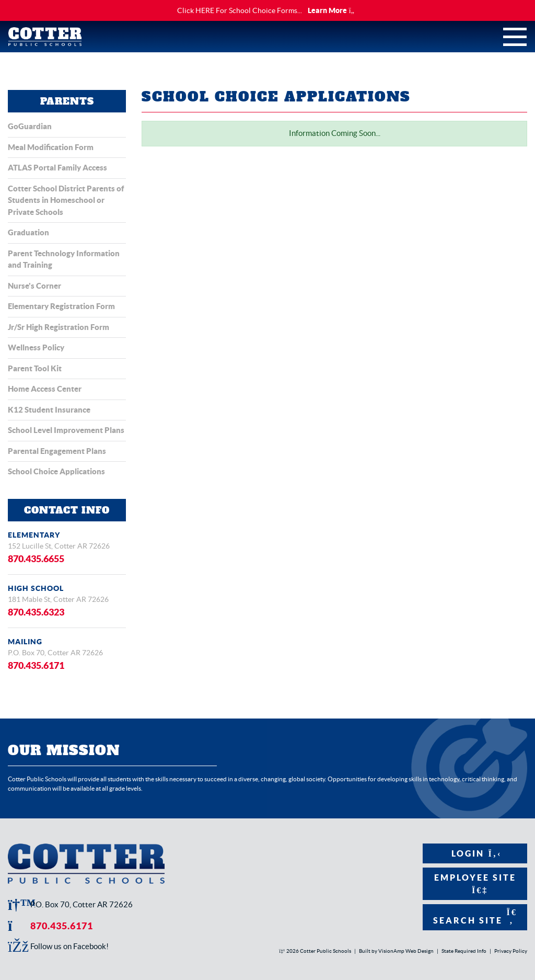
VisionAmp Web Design (406, 951)
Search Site (475, 916)
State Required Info (464, 951)
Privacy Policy (511, 951)
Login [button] (475, 853)
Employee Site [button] (475, 884)
